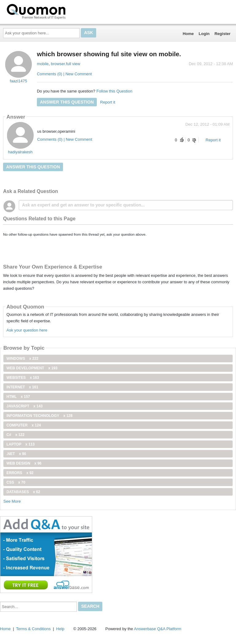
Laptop (21, 444)
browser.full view (66, 64)
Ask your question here (27, 330)
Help (60, 629)
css (16, 482)
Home (188, 34)
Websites (23, 378)
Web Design (24, 463)
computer (24, 425)
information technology (39, 416)
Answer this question (67, 102)
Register (222, 34)
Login (204, 34)
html (18, 397)
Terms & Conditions (33, 629)
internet (22, 387)
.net (16, 454)
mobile (43, 64)
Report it (108, 102)
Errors (20, 473)
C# (16, 435)
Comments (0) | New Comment (64, 74)
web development (32, 368)
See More (12, 501)
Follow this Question (114, 91)
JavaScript (25, 406)
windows (22, 359)
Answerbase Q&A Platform (158, 629)
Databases (23, 492)
